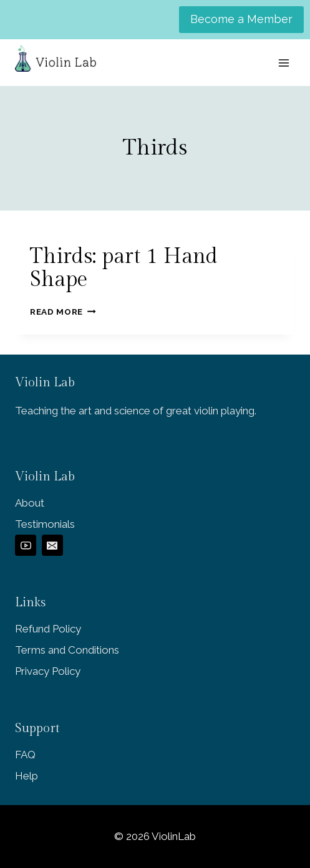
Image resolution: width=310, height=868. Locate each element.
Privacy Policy (48, 671)
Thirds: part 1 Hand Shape (124, 268)
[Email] (52, 545)
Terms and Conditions (67, 650)
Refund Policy (48, 629)
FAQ (25, 755)
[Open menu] (283, 63)
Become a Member (241, 19)
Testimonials (45, 524)
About (30, 503)
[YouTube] (26, 545)
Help (27, 776)
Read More (63, 312)
